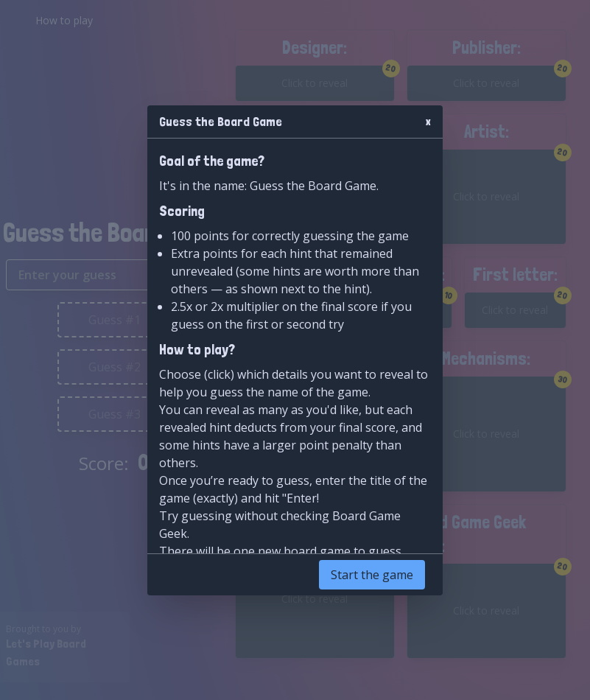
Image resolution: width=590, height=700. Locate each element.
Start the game (372, 575)
